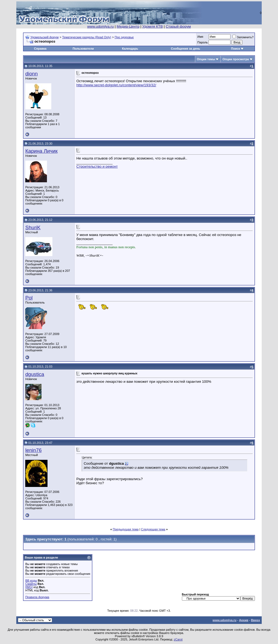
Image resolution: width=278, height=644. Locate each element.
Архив (244, 620)
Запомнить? (243, 37)
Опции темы (206, 59)
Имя (200, 37)
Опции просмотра (236, 59)
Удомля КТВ (152, 26)
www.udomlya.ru (100, 26)
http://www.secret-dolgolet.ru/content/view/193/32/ (116, 85)
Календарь (130, 49)
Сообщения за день (186, 49)
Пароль (203, 42)
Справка (40, 49)
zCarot (178, 639)
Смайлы (31, 584)
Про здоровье (124, 37)
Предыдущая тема (126, 529)
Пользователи (83, 49)
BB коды (31, 581)
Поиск (236, 49)
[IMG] (29, 587)
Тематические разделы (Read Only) (87, 37)
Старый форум (178, 26)
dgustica (35, 374)
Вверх (255, 620)
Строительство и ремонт (97, 166)
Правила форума (37, 597)
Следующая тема (153, 529)
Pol (29, 298)
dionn (31, 74)
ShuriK (33, 227)
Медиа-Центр (128, 26)
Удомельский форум (45, 37)
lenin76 (33, 450)
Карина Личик (41, 151)
